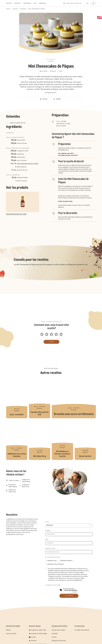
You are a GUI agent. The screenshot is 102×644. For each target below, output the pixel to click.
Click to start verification (71, 590)
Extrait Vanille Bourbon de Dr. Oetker (28, 164)
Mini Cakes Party (40, 440)
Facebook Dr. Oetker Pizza (38, 630)
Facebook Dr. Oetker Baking (39, 634)
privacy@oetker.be (77, 580)
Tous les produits (11, 634)
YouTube (33, 637)
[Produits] (19, 3)
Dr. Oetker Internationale (82, 630)
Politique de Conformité (59, 641)
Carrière (54, 637)
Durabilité (55, 634)
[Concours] (44, 3)
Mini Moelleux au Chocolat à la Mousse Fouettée (62, 440)
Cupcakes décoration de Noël (40, 398)
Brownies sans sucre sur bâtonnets (74, 398)
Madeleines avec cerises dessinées (17, 440)
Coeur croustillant (17, 398)
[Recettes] (10, 3)
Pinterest (34, 641)
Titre (47, 522)
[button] (51, 56)
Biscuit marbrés (85, 440)
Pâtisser (9, 630)
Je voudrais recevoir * (53, 557)
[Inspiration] (28, 3)
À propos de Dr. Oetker (59, 630)
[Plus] (36, 3)
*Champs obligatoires (53, 585)
